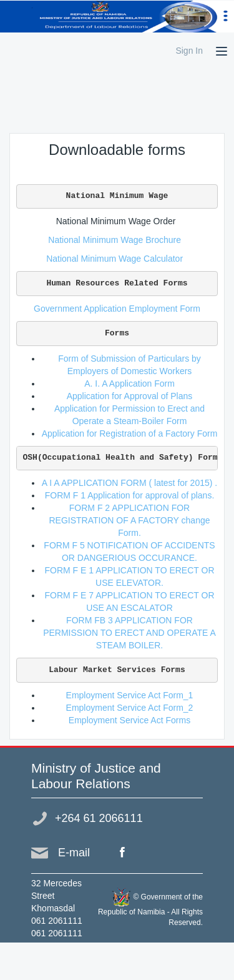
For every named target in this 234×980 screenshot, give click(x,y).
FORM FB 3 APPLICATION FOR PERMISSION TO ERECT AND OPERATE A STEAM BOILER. (129, 633)
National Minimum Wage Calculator (117, 259)
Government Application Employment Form (117, 309)
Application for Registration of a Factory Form (130, 433)
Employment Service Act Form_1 (130, 695)
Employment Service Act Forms (129, 720)
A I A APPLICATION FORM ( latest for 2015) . (129, 483)
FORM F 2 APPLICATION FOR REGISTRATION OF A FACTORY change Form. (129, 520)
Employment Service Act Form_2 (130, 708)
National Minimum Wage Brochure (117, 240)
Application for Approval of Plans (130, 396)
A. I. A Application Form (129, 384)
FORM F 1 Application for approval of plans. (130, 495)
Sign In (189, 51)
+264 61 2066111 (99, 818)
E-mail (74, 853)
